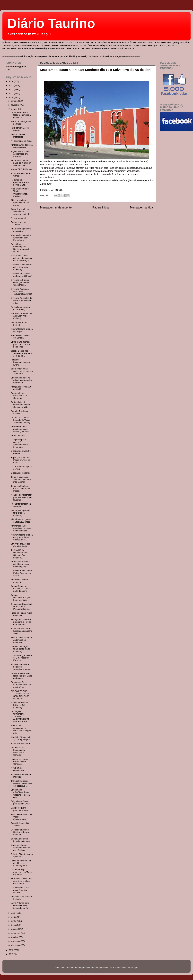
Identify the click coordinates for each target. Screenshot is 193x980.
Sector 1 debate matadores (18, 136)
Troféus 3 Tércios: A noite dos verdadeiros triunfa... (21, 667)
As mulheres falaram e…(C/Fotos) (20, 308)
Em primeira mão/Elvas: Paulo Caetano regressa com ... (20, 794)
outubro (15, 937)
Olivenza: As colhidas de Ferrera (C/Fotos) (21, 275)
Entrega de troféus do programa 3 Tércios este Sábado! (21, 622)
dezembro (16, 945)
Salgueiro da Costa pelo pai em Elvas (20, 803)
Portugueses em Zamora (18, 223)
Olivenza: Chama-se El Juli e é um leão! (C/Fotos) (21, 267)
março (15, 109)
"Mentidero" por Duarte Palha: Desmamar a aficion (21, 573)
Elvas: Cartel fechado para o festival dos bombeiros (21, 344)
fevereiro (16, 105)
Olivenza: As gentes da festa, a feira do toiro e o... (21, 301)
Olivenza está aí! (18, 218)
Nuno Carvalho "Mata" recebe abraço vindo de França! (21, 676)
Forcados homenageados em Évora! (21, 362)
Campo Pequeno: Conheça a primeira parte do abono (21, 589)
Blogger (135, 968)
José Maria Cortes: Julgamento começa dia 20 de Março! (21, 258)
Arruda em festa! (18, 436)
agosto (15, 929)
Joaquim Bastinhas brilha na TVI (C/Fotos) (19, 705)
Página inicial (101, 207)
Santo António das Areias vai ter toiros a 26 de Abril (22, 371)
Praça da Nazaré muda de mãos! (21, 614)
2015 (11, 950)
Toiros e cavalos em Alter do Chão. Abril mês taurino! (21, 480)
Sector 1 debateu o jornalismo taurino (20, 840)
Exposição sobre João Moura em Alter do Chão (21, 460)
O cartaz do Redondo (21, 473)
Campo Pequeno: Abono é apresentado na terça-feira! (19, 443)
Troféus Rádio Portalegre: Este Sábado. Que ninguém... (19, 554)
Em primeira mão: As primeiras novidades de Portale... (21, 380)
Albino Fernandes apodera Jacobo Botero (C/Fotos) (20, 429)
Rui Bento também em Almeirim (21, 505)
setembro (16, 933)
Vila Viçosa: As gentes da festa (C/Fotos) (21, 521)
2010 (11, 81)
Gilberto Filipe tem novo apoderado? (22, 855)
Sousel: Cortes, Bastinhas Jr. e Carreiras (19, 396)
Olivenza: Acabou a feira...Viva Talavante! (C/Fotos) (21, 292)
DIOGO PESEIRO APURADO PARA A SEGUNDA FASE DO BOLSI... (21, 695)
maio (14, 917)
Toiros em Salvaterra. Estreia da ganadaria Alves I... (22, 631)
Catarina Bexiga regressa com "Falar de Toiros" (21, 872)
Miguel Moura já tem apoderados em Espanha (20, 154)
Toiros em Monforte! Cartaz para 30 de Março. (20, 489)
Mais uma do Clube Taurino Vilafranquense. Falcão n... (20, 193)
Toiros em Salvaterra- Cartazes (21, 175)
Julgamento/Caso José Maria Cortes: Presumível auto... (21, 607)
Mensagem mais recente (56, 207)
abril (14, 913)
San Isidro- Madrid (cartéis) (19, 581)
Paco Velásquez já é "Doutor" (20, 825)
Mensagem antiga (141, 207)
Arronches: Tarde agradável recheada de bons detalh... (21, 528)
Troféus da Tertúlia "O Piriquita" (21, 776)
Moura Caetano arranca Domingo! (22, 330)
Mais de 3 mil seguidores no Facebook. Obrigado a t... (21, 729)
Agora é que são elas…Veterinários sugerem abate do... (22, 212)
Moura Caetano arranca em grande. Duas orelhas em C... (22, 537)
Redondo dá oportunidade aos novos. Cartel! (20, 182)
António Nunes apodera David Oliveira (22, 146)
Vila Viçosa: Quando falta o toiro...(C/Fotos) (20, 513)
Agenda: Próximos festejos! (19, 412)
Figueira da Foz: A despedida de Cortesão (19, 762)
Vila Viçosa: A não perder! (19, 324)
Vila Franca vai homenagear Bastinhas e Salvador (18, 751)
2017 (11, 954)
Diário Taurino (51, 23)
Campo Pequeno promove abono (19, 809)
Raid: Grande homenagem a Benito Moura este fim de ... (20, 248)
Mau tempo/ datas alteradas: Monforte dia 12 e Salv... (21, 848)
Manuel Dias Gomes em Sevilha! (20, 337)
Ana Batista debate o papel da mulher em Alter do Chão (21, 163)
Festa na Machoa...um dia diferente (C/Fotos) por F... (21, 863)
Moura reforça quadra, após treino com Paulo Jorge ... (21, 238)
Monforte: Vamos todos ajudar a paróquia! (21, 738)
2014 (11, 97)
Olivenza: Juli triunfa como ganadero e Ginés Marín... (20, 283)
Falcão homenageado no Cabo (21, 123)
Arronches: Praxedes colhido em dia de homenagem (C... (20, 564)
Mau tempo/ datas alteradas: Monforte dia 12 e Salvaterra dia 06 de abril (96, 70)
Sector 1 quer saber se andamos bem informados (21, 640)
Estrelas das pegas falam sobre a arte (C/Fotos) (20, 649)
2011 (11, 85)
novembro (16, 941)
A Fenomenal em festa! (21, 141)
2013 (11, 94)
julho (14, 925)
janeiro (15, 101)
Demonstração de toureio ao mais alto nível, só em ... (21, 685)
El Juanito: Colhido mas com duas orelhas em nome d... (22, 881)
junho (14, 921)
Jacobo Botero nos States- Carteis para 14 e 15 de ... (21, 353)
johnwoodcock (106, 968)
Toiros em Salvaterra (20, 744)
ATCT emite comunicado (18, 769)
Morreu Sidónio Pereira (21, 169)
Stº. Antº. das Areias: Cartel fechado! (20, 545)
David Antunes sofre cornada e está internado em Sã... (20, 905)
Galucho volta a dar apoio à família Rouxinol (20, 890)
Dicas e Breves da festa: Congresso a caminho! (21, 115)
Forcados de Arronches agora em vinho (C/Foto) (21, 316)
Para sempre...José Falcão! (20, 129)
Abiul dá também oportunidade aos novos (20, 203)
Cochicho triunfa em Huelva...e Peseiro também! (20, 832)
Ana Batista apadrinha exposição (21, 230)
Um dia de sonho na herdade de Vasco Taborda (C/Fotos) (20, 420)
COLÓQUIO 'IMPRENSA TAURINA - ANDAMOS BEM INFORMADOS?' (20, 717)
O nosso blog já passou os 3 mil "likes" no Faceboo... (22, 658)
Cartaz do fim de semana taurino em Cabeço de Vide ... (21, 405)
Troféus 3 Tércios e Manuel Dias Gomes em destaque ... (21, 783)
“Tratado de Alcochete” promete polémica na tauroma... (22, 497)
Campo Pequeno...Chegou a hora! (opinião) (22, 598)
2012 (11, 89)
